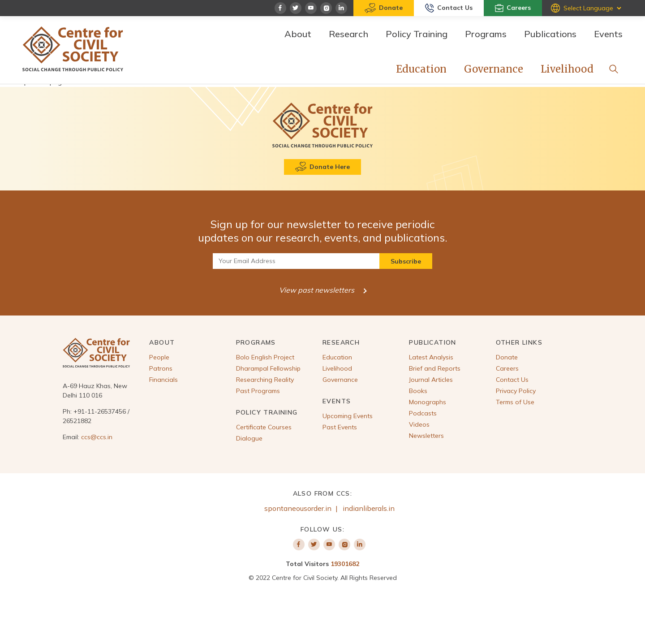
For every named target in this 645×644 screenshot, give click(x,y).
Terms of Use (515, 402)
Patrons (161, 368)
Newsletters (426, 436)
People (159, 357)
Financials (163, 380)
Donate (384, 8)
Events (608, 34)
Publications (550, 34)
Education (421, 69)
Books (418, 391)
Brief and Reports (435, 368)
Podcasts (423, 413)
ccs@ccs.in (97, 437)
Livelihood (567, 69)
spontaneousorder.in (298, 508)
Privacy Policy (516, 391)
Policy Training (417, 34)
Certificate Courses (264, 427)
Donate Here (322, 167)
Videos (419, 424)
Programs (486, 34)
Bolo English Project (265, 357)
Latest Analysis (431, 357)
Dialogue (249, 438)
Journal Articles (431, 380)
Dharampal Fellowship (268, 368)
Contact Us (449, 8)
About (298, 34)
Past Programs (258, 391)
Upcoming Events (348, 416)
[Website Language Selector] (592, 8)
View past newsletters (321, 290)
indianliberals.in (369, 508)
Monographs (428, 402)
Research (348, 34)
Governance (494, 69)
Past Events (340, 427)
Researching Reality (265, 380)
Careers (513, 8)
